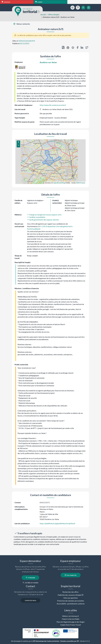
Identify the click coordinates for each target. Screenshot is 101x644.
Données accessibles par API (70, 641)
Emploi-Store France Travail (71, 625)
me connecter (71, 575)
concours (6, 2)
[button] (18, 142)
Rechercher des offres (71, 592)
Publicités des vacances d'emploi (70, 595)
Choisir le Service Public (71, 619)
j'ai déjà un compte (30, 583)
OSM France (80, 183)
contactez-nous (30, 600)
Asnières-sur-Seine (48, 62)
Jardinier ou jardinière (36, 217)
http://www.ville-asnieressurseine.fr (53, 105)
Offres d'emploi (54, 15)
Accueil (43, 15)
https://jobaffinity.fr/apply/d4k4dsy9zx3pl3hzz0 (57, 523)
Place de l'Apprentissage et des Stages (71, 622)
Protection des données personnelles (71, 601)
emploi (39, 2)
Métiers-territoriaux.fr (71, 616)
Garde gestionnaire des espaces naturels (43, 220)
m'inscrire (30, 578)
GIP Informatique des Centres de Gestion (46, 641)
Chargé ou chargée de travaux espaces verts (44, 215)
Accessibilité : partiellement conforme (71, 604)
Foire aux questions (71, 598)
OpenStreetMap (59, 183)
